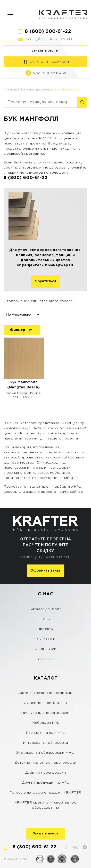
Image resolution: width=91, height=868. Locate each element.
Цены (45, 619)
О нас (46, 594)
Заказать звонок (46, 834)
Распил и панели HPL (45, 733)
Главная (10, 90)
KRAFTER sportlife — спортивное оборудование (46, 805)
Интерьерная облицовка (46, 743)
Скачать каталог (50, 73)
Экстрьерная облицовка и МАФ (45, 753)
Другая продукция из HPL (45, 783)
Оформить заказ (45, 571)
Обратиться (45, 281)
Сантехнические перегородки (46, 693)
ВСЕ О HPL (45, 639)
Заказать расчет (45, 51)
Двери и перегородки (46, 773)
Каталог (45, 678)
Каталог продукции (49, 62)
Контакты (45, 659)
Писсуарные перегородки (45, 713)
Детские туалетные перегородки (45, 763)
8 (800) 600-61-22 (48, 31)
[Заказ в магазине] (22, 315)
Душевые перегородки (45, 703)
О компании (45, 649)
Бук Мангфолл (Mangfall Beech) (24, 385)
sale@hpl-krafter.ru (49, 39)
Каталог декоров (36, 90)
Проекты (45, 629)
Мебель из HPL (45, 723)
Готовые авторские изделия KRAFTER (45, 793)
